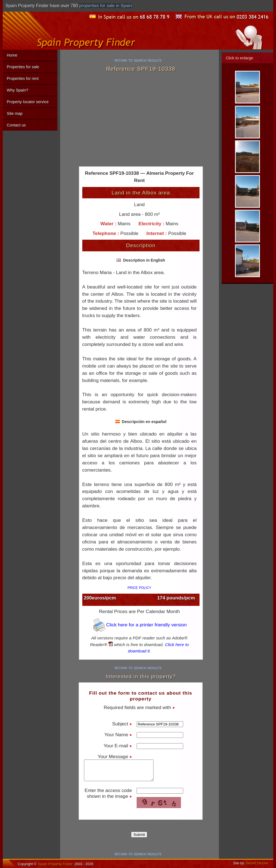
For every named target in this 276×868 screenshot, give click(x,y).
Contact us (16, 125)
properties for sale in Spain (106, 6)
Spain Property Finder (55, 864)
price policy (139, 587)
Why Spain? (17, 90)
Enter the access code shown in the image (108, 793)
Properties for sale (23, 67)
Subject (122, 724)
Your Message (115, 756)
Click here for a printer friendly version (139, 625)
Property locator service (28, 102)
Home (12, 55)
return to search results (138, 60)
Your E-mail (118, 746)
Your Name (118, 735)
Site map (15, 113)
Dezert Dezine (257, 863)
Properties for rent (23, 79)
